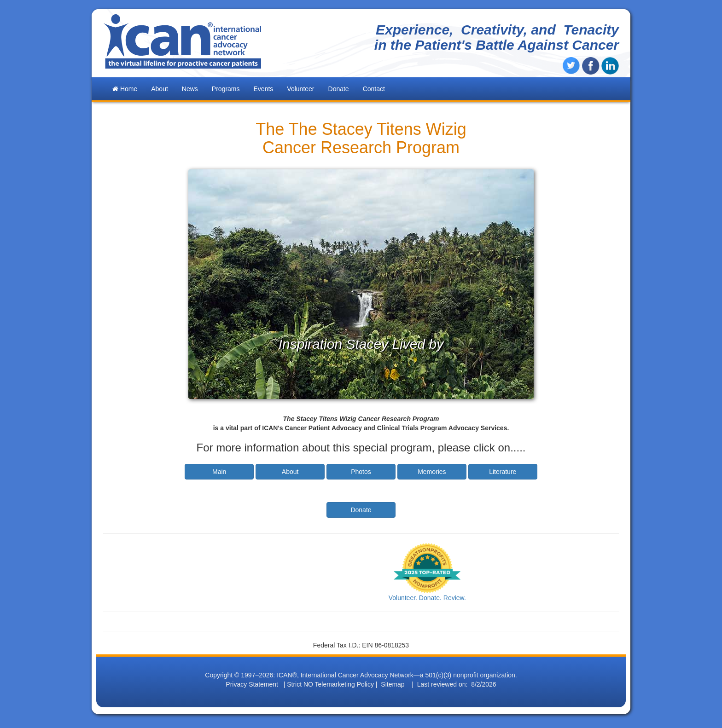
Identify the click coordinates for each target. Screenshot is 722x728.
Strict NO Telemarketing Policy (330, 684)
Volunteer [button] (300, 89)
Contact (374, 89)
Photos (361, 472)
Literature (503, 472)
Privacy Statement (252, 684)
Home (125, 89)
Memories (432, 472)
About (290, 472)
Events (264, 89)
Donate (339, 89)
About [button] (160, 89)
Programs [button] (226, 89)
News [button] (190, 89)
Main (219, 472)
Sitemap (393, 684)
